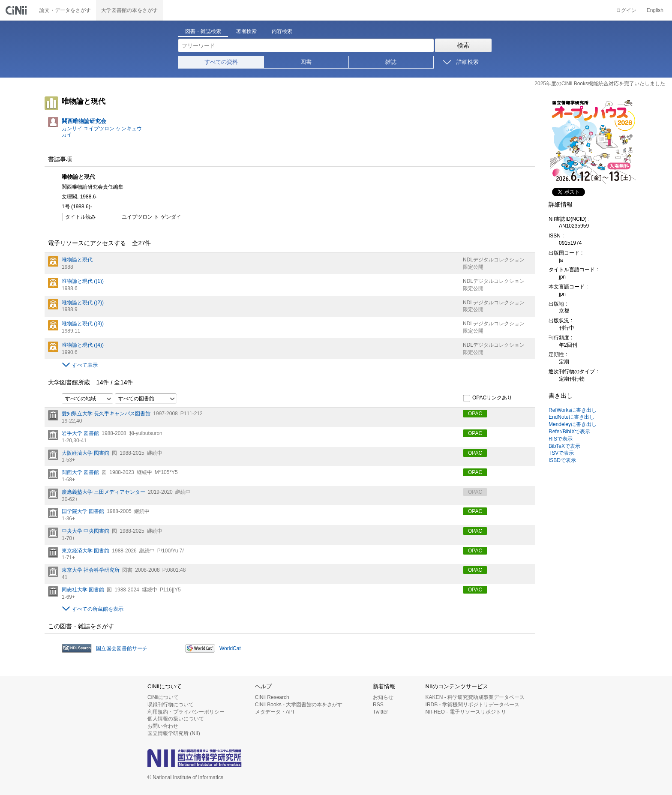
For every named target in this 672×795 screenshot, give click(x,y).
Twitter (380, 712)
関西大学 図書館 (80, 472)
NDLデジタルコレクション (494, 260)
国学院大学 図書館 (83, 511)
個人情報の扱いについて (176, 719)
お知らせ (383, 697)
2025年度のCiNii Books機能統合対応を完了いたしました (600, 84)
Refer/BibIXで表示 (569, 432)
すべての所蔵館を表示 (98, 609)
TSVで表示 (561, 453)
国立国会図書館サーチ (122, 648)
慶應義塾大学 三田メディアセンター (103, 492)
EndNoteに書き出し (571, 417)
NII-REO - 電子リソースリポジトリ (466, 712)
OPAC (475, 414)
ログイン (626, 10)
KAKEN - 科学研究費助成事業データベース (475, 697)
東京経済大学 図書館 (85, 551)
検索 (463, 45)
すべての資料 (221, 62)
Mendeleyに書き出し (573, 424)
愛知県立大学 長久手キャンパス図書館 (106, 414)
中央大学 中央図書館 (85, 531)
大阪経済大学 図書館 (85, 453)
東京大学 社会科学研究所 (91, 570)
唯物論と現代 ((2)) (83, 303)
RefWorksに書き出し (573, 410)
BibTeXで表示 (564, 446)
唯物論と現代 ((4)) (83, 345)
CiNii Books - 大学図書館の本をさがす (299, 705)
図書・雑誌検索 (203, 31)
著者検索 (246, 31)
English (655, 10)
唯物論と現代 (77, 260)
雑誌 (391, 62)
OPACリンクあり (487, 398)
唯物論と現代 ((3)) (83, 324)
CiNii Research (272, 697)
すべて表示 (85, 365)
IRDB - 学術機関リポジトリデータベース (472, 705)
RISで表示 (561, 439)
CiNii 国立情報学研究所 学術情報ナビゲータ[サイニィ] (17, 10)
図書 (306, 62)
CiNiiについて (163, 697)
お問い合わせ (163, 726)
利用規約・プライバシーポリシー (186, 712)
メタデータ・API (274, 712)
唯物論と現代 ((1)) (83, 281)
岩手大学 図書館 (80, 433)
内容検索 (282, 31)
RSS (378, 705)
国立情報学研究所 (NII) (174, 733)
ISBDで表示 (562, 460)
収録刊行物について (171, 705)
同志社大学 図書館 (83, 590)
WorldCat (230, 648)
